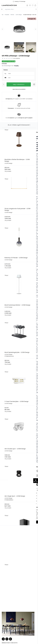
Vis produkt (8, 171)
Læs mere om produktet (19, 89)
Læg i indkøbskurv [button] (19, 84)
